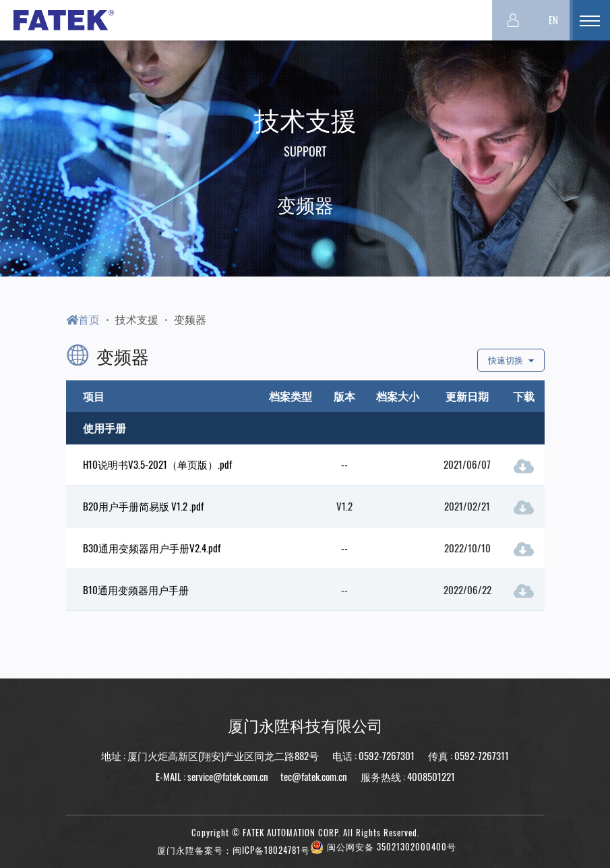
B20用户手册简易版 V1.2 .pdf (143, 506)
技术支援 (137, 319)
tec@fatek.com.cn (313, 776)
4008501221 (431, 776)
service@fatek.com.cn (228, 776)
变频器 (190, 319)
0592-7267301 (387, 755)
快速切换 (511, 360)
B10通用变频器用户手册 (136, 589)
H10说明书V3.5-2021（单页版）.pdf (157, 464)
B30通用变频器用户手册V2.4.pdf (152, 548)
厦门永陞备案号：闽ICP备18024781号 (234, 850)
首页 (83, 319)
